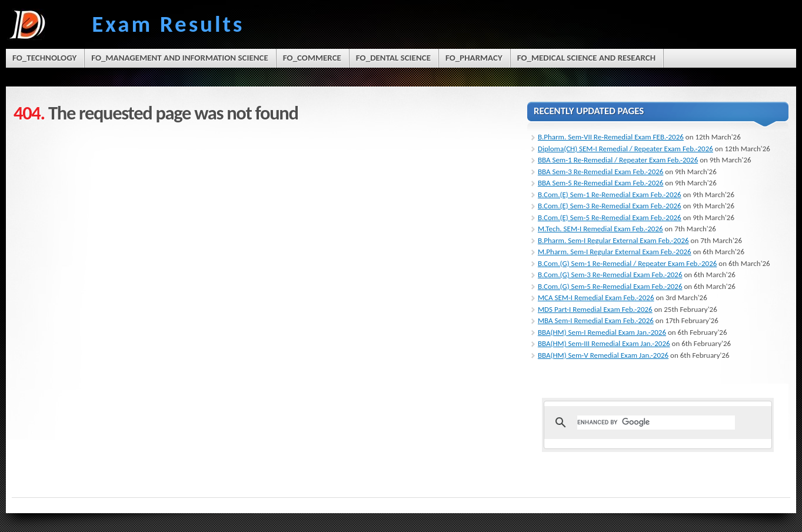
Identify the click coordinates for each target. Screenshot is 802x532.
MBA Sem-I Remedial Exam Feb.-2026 (596, 320)
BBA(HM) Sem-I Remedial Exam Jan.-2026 (602, 332)
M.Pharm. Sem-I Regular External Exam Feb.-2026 (615, 252)
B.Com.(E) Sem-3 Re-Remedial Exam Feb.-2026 (610, 206)
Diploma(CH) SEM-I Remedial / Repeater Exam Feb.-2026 (625, 149)
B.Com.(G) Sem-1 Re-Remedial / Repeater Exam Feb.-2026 (627, 263)
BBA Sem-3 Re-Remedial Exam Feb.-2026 (600, 172)
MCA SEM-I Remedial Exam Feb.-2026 (596, 297)
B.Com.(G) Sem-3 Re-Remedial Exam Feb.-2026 (610, 275)
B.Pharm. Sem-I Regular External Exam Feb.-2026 (613, 240)
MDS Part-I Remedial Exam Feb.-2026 (595, 309)
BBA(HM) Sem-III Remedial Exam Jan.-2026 (604, 343)
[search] (656, 423)
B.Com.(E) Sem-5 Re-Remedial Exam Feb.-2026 (610, 217)
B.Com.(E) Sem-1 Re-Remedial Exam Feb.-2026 (610, 194)
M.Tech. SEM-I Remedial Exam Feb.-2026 (600, 229)
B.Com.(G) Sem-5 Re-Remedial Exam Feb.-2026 (610, 286)
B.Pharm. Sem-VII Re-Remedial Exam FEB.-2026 (611, 137)
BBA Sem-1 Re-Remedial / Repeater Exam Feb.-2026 (618, 160)
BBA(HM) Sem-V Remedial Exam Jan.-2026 (603, 355)
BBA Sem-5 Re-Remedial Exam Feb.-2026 (600, 183)
